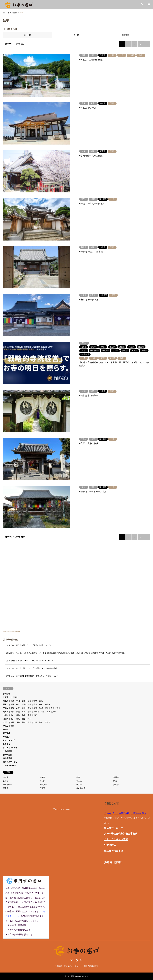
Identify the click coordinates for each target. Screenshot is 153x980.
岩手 (24, 701)
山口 (35, 715)
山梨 (18, 708)
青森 (12, 701)
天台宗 (42, 781)
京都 (24, 712)
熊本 (41, 722)
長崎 (24, 722)
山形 (30, 701)
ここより (7, 744)
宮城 (35, 701)
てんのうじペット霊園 (116, 839)
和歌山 (36, 712)
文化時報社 (7, 751)
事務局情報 (7, 758)
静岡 (24, 708)
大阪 (12, 712)
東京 (41, 704)
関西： (6, 712)
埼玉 (30, 704)
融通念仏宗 (7, 785)
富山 (47, 708)
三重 (49, 712)
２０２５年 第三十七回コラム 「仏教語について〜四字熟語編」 (33, 668)
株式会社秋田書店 (114, 851)
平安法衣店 (110, 845)
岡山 (12, 715)
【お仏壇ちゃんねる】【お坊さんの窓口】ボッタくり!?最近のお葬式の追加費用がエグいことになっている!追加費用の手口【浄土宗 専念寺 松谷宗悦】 (66, 653)
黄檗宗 (116, 785)
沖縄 (12, 726)
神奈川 (48, 704)
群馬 (24, 704)
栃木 (18, 704)
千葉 (35, 704)
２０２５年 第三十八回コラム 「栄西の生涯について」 (28, 645)
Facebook (76, 960)
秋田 (18, 701)
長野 (12, 708)
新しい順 (27, 35)
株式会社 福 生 (114, 828)
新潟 (41, 708)
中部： (6, 708)
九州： (6, 722)
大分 (30, 722)
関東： (6, 704)
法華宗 (6, 777)
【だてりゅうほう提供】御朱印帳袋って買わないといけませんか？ (32, 676)
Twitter (72, 960)
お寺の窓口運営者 (91, 966)
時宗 (115, 781)
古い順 (76, 35)
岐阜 (30, 708)
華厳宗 (116, 777)
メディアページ (9, 766)
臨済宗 (79, 785)
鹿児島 (48, 722)
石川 (52, 708)
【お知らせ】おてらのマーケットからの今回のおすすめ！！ (29, 661)
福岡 (12, 722)
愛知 (35, 708)
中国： (6, 715)
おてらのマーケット (11, 762)
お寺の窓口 (7, 755)
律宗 (78, 777)
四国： (6, 719)
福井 (58, 708)
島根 (30, 715)
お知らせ (7, 694)
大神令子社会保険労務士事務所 (121, 834)
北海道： (7, 697)
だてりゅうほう (9, 740)
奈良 (30, 712)
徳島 (18, 719)
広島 (18, 715)
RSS (81, 960)
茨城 (12, 704)
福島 (41, 701)
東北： (6, 701)
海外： (6, 730)
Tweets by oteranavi (11, 632)
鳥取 (24, 715)
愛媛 (24, 719)
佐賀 (18, 722)
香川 (12, 719)
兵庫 (54, 712)
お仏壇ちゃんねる (10, 748)
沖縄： (6, 726)
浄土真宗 (43, 785)
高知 (30, 719)
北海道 (15, 697)
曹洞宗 (6, 788)
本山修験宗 (81, 788)
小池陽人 (7, 737)
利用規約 (58, 966)
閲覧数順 (125, 35)
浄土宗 (79, 781)
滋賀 (18, 712)
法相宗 (42, 777)
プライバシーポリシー (73, 966)
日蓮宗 (42, 788)
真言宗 (6, 781)
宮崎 (35, 722)
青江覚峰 (7, 733)
